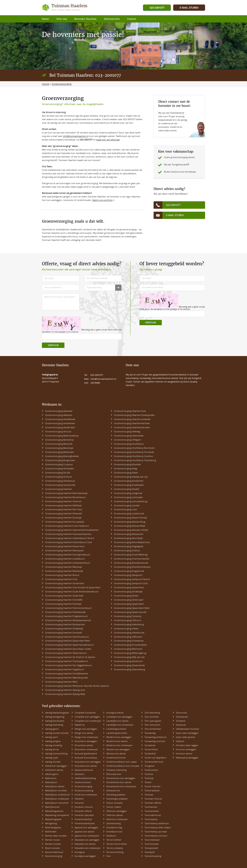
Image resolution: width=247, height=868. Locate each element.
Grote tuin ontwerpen (86, 795)
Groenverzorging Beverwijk (59, 448)
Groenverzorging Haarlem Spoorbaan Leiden (68, 649)
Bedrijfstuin (51, 783)
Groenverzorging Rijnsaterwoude (131, 563)
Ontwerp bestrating (116, 770)
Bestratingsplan (53, 828)
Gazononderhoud (84, 770)
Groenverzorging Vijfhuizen (128, 637)
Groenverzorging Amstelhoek (60, 420)
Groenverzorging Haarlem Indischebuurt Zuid (69, 543)
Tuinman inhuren (153, 799)
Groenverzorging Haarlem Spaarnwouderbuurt (69, 645)
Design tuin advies (84, 733)
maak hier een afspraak (108, 140)
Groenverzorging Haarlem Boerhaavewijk (66, 493)
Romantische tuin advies (119, 783)
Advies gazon (52, 774)
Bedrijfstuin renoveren (57, 803)
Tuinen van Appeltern (156, 758)
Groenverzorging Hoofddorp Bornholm (134, 448)
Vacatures (181, 725)
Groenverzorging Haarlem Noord (62, 575)
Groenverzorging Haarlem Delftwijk (63, 506)
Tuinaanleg (150, 733)
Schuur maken (114, 807)
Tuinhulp (149, 779)
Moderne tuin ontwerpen (119, 746)
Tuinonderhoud (153, 815)
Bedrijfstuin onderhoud (57, 795)
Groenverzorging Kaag (125, 469)
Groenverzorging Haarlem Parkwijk (63, 604)
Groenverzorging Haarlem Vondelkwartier (67, 674)
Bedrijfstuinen (52, 807)
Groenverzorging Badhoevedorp (62, 436)
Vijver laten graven (185, 737)
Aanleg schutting (54, 746)
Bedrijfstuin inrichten (56, 791)
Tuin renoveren (152, 725)
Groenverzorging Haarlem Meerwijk (64, 567)
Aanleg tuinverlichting (56, 754)
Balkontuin (51, 779)
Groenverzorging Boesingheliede (62, 456)
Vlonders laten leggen (187, 746)
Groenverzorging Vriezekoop (129, 641)
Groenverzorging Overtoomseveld (132, 559)
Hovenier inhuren (84, 807)
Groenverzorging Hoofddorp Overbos (133, 456)
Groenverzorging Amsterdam (60, 428)
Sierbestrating (114, 824)
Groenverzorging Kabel (126, 473)
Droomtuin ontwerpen (86, 750)
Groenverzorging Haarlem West (61, 682)
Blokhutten (51, 832)
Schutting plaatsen (116, 795)
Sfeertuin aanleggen (117, 811)
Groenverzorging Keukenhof (129, 481)
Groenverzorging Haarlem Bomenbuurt (65, 498)
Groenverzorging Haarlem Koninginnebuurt (68, 555)
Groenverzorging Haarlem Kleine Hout (65, 547)
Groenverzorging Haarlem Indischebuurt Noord (70, 538)
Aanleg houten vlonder (57, 733)
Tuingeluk (149, 766)
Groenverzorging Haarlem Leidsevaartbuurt (68, 563)
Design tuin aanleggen (86, 729)
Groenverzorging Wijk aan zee (129, 657)
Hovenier (79, 803)
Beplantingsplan (53, 820)
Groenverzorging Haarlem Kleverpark (64, 551)
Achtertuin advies (54, 770)
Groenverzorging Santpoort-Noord (132, 580)
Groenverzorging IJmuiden (128, 465)
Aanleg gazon (52, 729)
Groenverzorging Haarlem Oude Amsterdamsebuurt (72, 592)
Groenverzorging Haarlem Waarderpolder (67, 678)
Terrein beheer (114, 840)
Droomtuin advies (84, 746)
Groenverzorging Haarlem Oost (61, 580)
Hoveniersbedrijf (83, 820)
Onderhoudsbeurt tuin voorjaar (123, 766)
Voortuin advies (184, 754)
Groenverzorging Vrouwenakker (131, 645)
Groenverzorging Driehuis (59, 477)
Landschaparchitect (116, 729)
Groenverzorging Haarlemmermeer (132, 428)
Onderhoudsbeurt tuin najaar (122, 762)
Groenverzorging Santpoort (128, 575)
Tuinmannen (151, 807)
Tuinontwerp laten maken (158, 828)
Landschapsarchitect (117, 733)
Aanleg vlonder (53, 762)
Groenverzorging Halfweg (127, 432)
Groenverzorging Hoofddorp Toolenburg (135, 461)
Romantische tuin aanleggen (121, 779)
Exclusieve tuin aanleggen (88, 762)
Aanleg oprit (52, 737)
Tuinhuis (149, 774)
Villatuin (180, 742)
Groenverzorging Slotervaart (129, 600)
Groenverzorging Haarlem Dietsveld (64, 514)
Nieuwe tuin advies (116, 754)
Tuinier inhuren (152, 787)
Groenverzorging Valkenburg (129, 625)
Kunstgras (80, 852)
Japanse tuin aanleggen (86, 828)
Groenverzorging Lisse (125, 510)
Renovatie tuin (114, 774)
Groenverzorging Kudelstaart (129, 485)
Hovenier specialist (84, 815)
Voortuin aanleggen (186, 750)
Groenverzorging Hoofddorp (129, 444)
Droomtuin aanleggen (86, 742)
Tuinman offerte (153, 803)
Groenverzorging (83, 787)
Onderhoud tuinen (116, 758)
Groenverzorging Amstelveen (60, 424)
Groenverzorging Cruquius (59, 465)
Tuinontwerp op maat (156, 832)
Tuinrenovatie (152, 844)
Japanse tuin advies (84, 832)
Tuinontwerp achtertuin (157, 824)
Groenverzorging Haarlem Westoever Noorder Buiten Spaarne (77, 686)
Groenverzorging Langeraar (128, 493)
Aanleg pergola (53, 742)
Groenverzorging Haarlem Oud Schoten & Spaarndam (73, 588)
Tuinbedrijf (150, 754)
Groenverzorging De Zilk (58, 473)
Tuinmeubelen (152, 811)
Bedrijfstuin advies (55, 787)
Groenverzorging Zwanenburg (129, 670)
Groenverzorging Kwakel (127, 489)
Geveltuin (80, 774)
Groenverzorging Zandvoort (128, 662)
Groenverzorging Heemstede (129, 436)
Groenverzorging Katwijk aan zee (131, 477)
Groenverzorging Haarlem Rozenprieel (65, 625)
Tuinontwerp (151, 820)
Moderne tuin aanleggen (119, 737)
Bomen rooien (53, 840)
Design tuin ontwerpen (86, 737)
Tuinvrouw (181, 713)
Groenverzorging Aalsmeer (59, 411)
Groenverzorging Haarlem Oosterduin (65, 584)
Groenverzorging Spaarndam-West (132, 608)
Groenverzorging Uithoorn (128, 621)
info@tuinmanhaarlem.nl (76, 136)
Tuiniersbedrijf (152, 791)
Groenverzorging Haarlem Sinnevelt (64, 633)
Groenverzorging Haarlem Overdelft (64, 600)
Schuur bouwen (114, 803)
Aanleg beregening (55, 717)
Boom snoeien (53, 848)
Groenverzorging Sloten (126, 596)
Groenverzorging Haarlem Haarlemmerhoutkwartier (72, 530)
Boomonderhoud (54, 852)
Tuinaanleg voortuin (155, 742)
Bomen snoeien (53, 844)
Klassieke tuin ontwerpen (88, 848)
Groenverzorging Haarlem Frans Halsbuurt (67, 526)
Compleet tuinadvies (85, 713)
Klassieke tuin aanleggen (87, 840)
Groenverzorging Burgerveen (60, 461)
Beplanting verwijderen (57, 815)
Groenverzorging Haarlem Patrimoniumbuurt (69, 608)
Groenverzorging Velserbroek (129, 633)
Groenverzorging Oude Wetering (131, 555)
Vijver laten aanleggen (187, 733)
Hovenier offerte (83, 811)
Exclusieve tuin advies (86, 766)
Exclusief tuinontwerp (86, 758)
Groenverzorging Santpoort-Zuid (131, 584)
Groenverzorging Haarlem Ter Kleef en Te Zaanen (70, 657)
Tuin (109, 856)
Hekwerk (79, 799)
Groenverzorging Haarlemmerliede (132, 424)
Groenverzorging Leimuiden (128, 498)
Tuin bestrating (152, 713)
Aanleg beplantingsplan (57, 713)
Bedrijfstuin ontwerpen (57, 799)
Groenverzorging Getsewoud (60, 481)
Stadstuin (111, 836)
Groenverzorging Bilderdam (60, 452)
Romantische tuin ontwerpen (121, 787)
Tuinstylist (150, 852)
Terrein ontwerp (115, 848)
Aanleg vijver (52, 758)
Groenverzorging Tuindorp (128, 617)
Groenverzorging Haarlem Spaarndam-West (68, 641)
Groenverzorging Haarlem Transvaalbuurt (67, 662)
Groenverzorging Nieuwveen (129, 534)
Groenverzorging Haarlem (59, 489)
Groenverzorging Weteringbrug (130, 653)
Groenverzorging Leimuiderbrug (131, 502)
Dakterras (80, 725)
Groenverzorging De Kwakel (60, 469)
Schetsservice (113, 791)
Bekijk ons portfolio (103, 200)
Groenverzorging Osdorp (127, 551)
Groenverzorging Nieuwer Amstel (131, 530)
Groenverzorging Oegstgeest (129, 547)
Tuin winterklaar (153, 729)
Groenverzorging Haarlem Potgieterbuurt (66, 617)
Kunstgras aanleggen (85, 856)
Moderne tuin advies (117, 742)
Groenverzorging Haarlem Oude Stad (64, 596)
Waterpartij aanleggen (187, 758)
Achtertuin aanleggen (56, 766)
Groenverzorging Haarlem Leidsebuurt (65, 559)
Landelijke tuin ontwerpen (120, 725)
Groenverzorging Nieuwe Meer (130, 526)
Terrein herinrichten (117, 844)
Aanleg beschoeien (55, 721)
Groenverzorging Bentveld (59, 444)
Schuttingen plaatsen (117, 799)
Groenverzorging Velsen (126, 629)
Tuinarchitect (151, 750)
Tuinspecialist (151, 848)
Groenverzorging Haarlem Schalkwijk (64, 629)
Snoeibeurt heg (114, 828)
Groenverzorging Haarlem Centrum (63, 502)
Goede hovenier (83, 783)
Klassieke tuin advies (85, 844)
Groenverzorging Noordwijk (128, 538)
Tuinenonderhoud (154, 762)
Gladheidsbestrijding (85, 779)
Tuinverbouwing (153, 856)
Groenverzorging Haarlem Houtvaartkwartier (68, 534)
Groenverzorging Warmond (128, 649)
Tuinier (148, 783)
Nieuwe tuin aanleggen (118, 750)
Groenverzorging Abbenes (59, 415)
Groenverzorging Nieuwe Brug (130, 522)
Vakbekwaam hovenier (188, 729)
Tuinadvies (150, 746)
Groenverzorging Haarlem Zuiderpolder (134, 415)
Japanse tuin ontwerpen (87, 836)
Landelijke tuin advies (117, 721)
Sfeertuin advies (115, 815)
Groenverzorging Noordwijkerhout (132, 543)
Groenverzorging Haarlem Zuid (130, 411)
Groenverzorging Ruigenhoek (129, 571)
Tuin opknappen (153, 721)
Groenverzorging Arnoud (58, 432)
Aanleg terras (52, 750)
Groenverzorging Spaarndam (129, 604)
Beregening (51, 824)
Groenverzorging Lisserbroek (129, 514)
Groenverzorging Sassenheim (129, 588)
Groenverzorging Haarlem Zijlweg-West (65, 694)
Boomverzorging (54, 856)
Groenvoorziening (84, 791)
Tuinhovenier (151, 770)
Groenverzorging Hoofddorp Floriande (134, 452)
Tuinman (149, 795)
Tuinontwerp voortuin (156, 836)
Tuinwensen (182, 717)
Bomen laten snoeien (56, 836)
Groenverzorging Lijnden (127, 506)
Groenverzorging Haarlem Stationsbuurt (66, 653)
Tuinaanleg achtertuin (156, 737)
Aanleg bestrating (54, 725)
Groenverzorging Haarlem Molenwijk (64, 571)
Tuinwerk (181, 721)
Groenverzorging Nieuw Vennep (130, 518)
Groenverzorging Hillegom (128, 440)
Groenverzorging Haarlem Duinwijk (63, 518)
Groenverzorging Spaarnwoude (130, 612)
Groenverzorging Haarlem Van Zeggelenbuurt (69, 666)
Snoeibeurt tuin (114, 832)
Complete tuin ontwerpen (88, 721)
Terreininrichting (115, 852)
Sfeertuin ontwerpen (117, 820)
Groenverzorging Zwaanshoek (129, 666)
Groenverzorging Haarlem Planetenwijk (65, 612)
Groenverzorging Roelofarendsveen (132, 567)
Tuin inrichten (152, 717)
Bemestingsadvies (54, 811)
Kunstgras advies (115, 713)
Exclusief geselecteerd (86, 754)
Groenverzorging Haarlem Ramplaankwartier (68, 621)
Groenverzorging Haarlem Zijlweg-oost (65, 690)
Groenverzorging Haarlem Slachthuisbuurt (67, 637)
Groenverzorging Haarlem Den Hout (64, 510)
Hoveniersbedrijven (85, 824)
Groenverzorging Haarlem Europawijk (65, 522)
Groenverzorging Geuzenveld (60, 485)
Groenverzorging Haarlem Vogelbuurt (65, 670)
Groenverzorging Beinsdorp (60, 440)
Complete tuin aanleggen (87, 717)
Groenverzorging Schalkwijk (128, 592)
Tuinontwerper (152, 840)
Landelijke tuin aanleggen (119, 717)
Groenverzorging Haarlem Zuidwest (132, 420)
